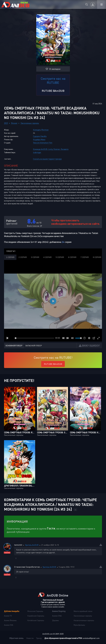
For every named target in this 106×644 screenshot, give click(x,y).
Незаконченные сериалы (84, 620)
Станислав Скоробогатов (27, 567)
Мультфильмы (79, 625)
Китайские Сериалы (36, 620)
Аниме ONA (57, 616)
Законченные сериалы (30, 123)
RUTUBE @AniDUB (53, 91)
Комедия (37, 130)
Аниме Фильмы (10, 620)
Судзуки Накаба (40, 136)
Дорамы (55, 620)
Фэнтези (45, 130)
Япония (14, 123)
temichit (18, 545)
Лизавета (65, 149)
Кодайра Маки (39, 139)
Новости (30, 638)
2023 (6, 123)
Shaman (57, 149)
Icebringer (37, 152)
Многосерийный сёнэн (83, 611)
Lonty (50, 149)
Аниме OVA (9, 625)
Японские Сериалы (35, 611)
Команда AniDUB (40, 149)
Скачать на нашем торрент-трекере (47, 159)
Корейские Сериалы (36, 616)
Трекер (39, 638)
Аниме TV (8, 616)
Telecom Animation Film (43, 143)
